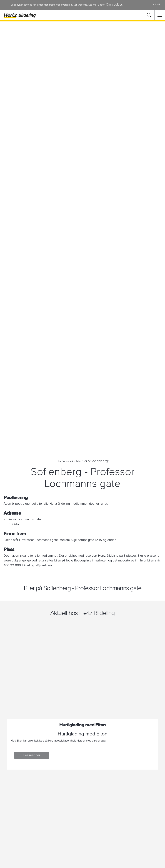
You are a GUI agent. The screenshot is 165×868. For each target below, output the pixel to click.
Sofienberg (99, 461)
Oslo (86, 461)
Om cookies (114, 5)
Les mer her (32, 755)
